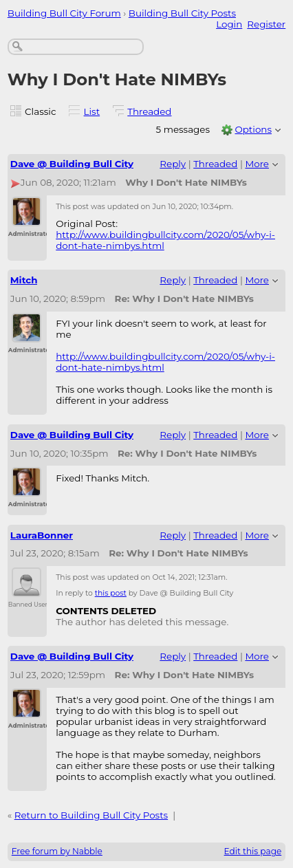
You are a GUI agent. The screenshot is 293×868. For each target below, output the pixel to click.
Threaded (149, 111)
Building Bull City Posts (182, 13)
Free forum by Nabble (57, 851)
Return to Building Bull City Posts (91, 815)
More (257, 164)
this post (111, 593)
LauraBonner (42, 535)
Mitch (24, 280)
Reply (173, 164)
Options (253, 129)
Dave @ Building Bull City (72, 164)
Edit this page (253, 851)
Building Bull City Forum (64, 13)
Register (266, 24)
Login (229, 24)
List (92, 111)
